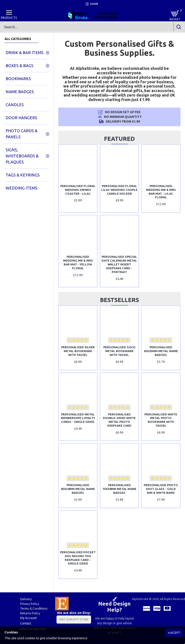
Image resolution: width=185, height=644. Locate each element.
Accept (175, 633)
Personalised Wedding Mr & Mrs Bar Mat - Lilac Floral (161, 192)
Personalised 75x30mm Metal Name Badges (119, 489)
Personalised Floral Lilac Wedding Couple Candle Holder (119, 190)
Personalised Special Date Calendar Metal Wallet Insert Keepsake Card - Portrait (119, 264)
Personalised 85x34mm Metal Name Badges (78, 489)
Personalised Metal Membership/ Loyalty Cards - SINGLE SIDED (78, 418)
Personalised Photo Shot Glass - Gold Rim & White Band (161, 489)
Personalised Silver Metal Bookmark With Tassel (78, 351)
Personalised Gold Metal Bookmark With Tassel (119, 351)
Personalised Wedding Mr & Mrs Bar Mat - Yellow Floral (78, 262)
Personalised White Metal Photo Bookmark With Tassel (161, 420)
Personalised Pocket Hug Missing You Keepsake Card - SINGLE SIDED (78, 558)
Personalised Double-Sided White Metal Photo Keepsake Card (119, 420)
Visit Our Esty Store (74, 619)
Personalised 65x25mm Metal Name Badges (161, 351)
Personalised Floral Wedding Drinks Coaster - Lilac (78, 190)
